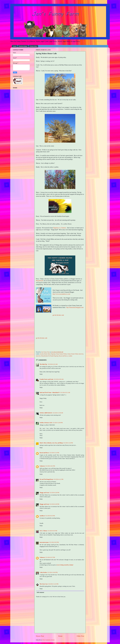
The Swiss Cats (44, 584)
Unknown (42, 466)
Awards (42, 354)
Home (15, 46)
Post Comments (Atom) (49, 640)
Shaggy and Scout (44, 493)
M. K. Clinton (43, 531)
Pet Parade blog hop (53, 356)
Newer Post (40, 636)
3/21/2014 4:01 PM (50, 466)
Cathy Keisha (43, 572)
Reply (41, 374)
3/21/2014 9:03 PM (54, 542)
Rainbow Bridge (23, 46)
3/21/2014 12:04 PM (58, 423)
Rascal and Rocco (63, 356)
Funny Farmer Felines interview (75, 354)
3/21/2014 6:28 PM (54, 493)
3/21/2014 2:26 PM (68, 443)
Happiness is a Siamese (60, 228)
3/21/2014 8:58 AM (59, 379)
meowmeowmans (44, 542)
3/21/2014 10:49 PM (52, 572)
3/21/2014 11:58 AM (58, 413)
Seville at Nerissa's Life (46, 423)
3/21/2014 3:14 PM (54, 453)
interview (38, 356)
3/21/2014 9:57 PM (50, 557)
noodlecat (42, 516)
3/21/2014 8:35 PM (50, 516)
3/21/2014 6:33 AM (53, 364)
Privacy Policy (33, 46)
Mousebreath (40, 281)
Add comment (40, 592)
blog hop (53, 354)
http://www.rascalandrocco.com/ (61, 294)
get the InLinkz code (58, 315)
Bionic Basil (47, 354)
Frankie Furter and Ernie (46, 379)
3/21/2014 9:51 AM (65, 393)
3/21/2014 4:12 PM (58, 479)
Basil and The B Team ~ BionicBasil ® (50, 393)
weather (70, 356)
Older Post (80, 636)
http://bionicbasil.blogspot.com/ (75, 307)
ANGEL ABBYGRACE (46, 413)
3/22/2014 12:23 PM (53, 584)
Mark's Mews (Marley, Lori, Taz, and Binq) (51, 443)
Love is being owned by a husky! (65, 565)
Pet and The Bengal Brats (46, 479)
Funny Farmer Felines (61, 354)
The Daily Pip (43, 364)
